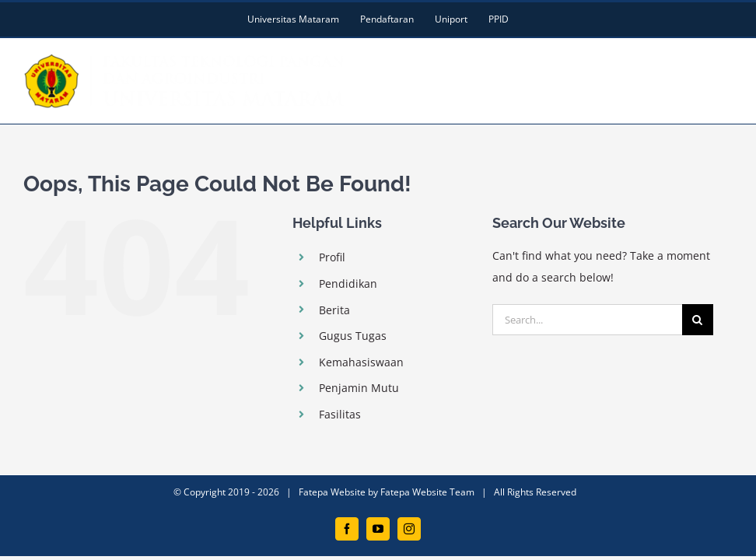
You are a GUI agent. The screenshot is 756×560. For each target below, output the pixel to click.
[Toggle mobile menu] (724, 64)
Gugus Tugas (353, 336)
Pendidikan (348, 283)
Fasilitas (340, 414)
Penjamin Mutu (359, 388)
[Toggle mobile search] (693, 64)
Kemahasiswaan (361, 362)
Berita (334, 310)
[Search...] (587, 320)
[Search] (698, 320)
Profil (332, 257)
